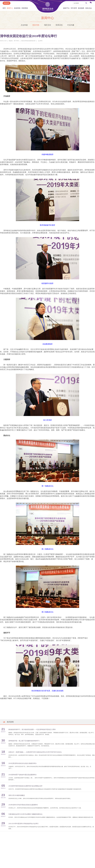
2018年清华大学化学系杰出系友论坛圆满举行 (23, 805)
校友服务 (81, 8)
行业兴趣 (71, 25)
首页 (4, 8)
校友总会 (89, 8)
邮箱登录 (7, 3)
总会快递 (24, 25)
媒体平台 (66, 8)
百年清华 (74, 8)
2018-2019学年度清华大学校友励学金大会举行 (23, 824)
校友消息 (36, 25)
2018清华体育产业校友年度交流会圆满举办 (22, 775)
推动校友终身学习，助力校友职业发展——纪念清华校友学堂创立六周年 (32, 729)
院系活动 (59, 25)
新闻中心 (10, 8)
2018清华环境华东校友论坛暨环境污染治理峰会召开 (25, 786)
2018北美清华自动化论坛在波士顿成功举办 (22, 763)
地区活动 (47, 25)
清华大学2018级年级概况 (17, 795)
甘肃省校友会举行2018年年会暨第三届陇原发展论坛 (25, 814)
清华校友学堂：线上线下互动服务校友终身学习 (24, 741)
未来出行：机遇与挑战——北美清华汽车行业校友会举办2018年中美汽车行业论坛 (35, 752)
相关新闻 (8, 722)
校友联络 (17, 8)
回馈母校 (25, 8)
